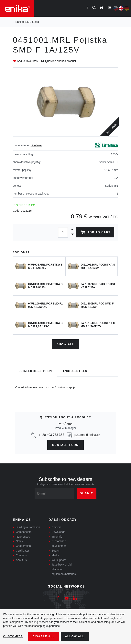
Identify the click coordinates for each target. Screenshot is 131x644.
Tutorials (57, 536)
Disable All (44, 636)
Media (55, 555)
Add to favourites (27, 61)
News (19, 541)
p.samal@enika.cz (87, 435)
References (23, 536)
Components (24, 532)
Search (56, 551)
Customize (13, 636)
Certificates (23, 551)
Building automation (28, 527)
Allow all (75, 636)
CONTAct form (65, 445)
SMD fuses (32, 22)
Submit (87, 493)
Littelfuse (36, 145)
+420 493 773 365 (51, 435)
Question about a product (60, 61)
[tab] (35, 371)
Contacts (21, 555)
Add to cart (95, 233)
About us (21, 560)
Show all (65, 344)
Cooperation (23, 546)
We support (59, 560)
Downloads (58, 532)
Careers (57, 527)
